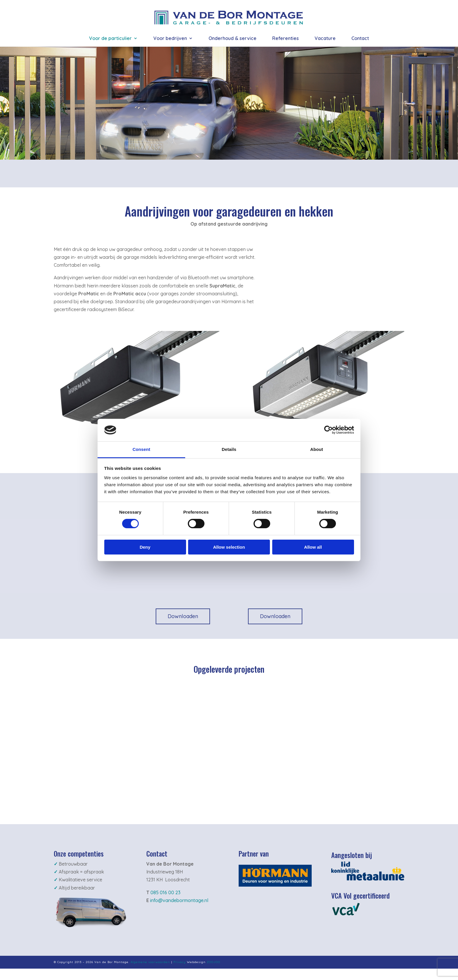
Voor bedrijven (170, 39)
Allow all (313, 547)
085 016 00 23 (165, 892)
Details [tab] (229, 449)
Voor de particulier (110, 39)
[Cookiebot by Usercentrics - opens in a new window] (328, 430)
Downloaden (183, 616)
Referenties (286, 39)
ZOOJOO (214, 962)
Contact (360, 39)
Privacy (180, 962)
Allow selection (229, 547)
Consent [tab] (142, 449)
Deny (145, 547)
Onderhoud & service (233, 39)
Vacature (325, 39)
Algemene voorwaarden (150, 962)
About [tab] (317, 449)
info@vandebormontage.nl (179, 900)
